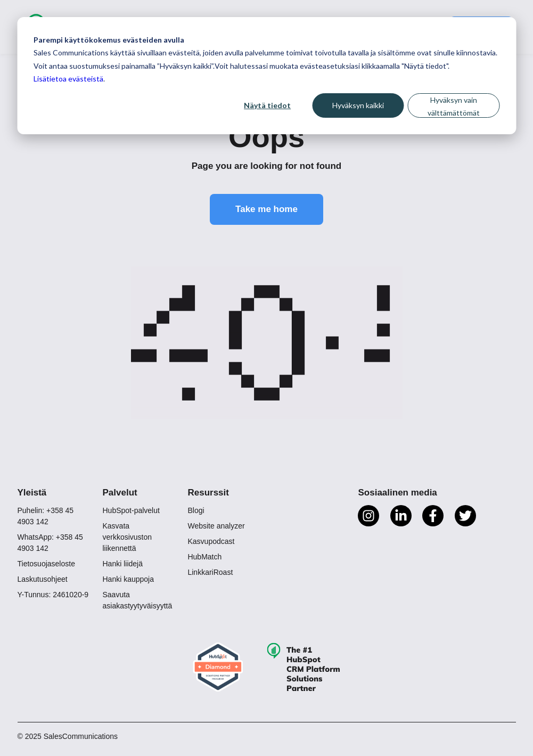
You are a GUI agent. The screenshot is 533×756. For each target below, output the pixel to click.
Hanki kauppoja (128, 579)
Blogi (196, 510)
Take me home (266, 209)
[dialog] (266, 76)
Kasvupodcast (211, 541)
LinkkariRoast (210, 572)
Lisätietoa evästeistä (68, 79)
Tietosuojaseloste (46, 564)
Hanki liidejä (122, 564)
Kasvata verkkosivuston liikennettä (127, 537)
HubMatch (204, 557)
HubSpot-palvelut (131, 510)
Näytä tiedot (267, 105)
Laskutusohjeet (43, 579)
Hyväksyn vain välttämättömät (454, 107)
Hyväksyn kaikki (358, 105)
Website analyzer (216, 526)
